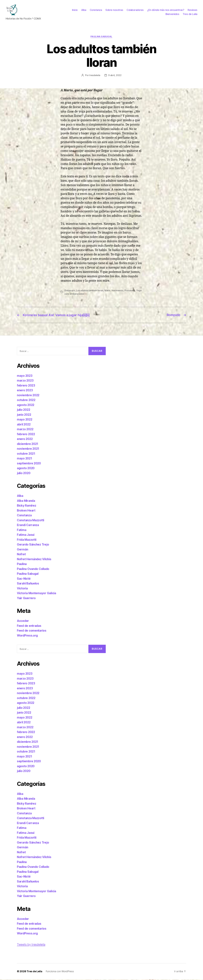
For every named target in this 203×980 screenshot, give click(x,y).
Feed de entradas (29, 627)
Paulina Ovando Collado (34, 570)
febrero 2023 (26, 386)
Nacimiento (118, 291)
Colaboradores (135, 10)
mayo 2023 (25, 377)
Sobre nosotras (114, 10)
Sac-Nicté (24, 579)
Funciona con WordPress (60, 972)
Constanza (96, 10)
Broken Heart (26, 511)
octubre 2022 (26, 401)
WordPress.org (28, 636)
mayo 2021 (25, 459)
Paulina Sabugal (101, 38)
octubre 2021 (26, 454)
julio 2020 (24, 474)
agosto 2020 (26, 469)
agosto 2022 (26, 406)
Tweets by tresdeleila (31, 945)
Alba (84, 10)
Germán (22, 550)
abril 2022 (24, 425)
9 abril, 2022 (115, 76)
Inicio (75, 10)
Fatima (22, 531)
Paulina (22, 565)
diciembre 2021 (28, 445)
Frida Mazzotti (27, 541)
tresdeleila (95, 76)
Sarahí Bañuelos (28, 584)
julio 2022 (24, 411)
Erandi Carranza (28, 526)
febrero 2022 (26, 435)
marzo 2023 (25, 381)
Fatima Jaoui (26, 536)
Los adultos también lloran (90, 291)
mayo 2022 (25, 420)
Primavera (130, 291)
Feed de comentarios (32, 631)
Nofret (21, 555)
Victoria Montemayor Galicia (37, 594)
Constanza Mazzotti (31, 521)
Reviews (192, 10)
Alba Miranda (26, 502)
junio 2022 (24, 415)
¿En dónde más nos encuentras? (166, 10)
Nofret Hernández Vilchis (35, 560)
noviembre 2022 (28, 396)
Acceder (23, 622)
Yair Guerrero (26, 599)
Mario (108, 291)
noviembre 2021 (28, 450)
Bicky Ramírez (27, 506)
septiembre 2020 (29, 464)
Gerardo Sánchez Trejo (33, 545)
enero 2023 (25, 391)
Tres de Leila (190, 14)
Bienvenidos (172, 14)
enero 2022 (25, 440)
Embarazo (70, 291)
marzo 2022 (25, 430)
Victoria (23, 589)
